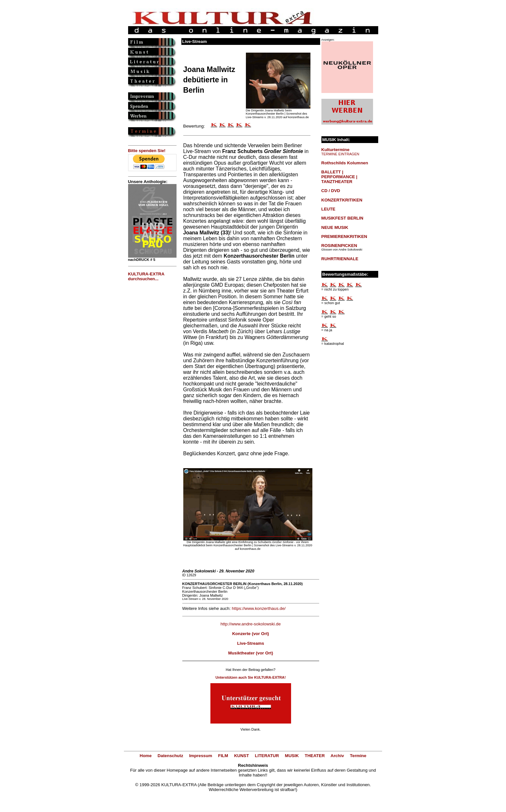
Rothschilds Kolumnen (345, 163)
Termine (358, 756)
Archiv (337, 756)
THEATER (315, 756)
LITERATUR (267, 756)
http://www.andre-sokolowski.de (251, 624)
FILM (223, 756)
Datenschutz (170, 756)
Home (146, 756)
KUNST (241, 756)
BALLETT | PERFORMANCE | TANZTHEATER (339, 177)
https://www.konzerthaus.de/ (259, 608)
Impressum (201, 756)
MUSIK (292, 756)
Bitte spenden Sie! (147, 151)
